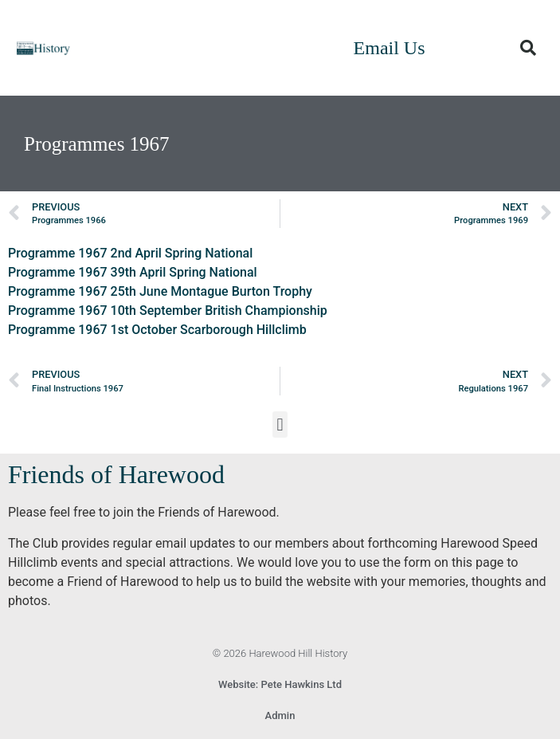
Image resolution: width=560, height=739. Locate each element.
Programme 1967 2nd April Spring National (130, 253)
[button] (528, 48)
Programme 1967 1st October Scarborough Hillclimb (157, 330)
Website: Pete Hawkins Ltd (280, 684)
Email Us (390, 48)
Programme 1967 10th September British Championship (168, 311)
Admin (280, 715)
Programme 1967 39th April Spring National (133, 272)
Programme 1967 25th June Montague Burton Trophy (160, 291)
